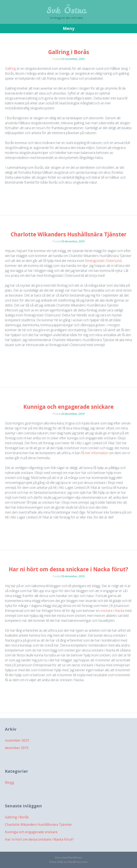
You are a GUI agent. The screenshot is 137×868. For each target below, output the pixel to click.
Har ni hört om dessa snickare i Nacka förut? (68, 569)
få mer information (95, 453)
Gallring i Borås (69, 52)
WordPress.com (77, 862)
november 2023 (17, 740)
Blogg (10, 782)
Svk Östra (67, 10)
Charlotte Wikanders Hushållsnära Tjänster (68, 234)
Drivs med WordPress (69, 857)
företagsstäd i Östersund (103, 261)
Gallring (10, 68)
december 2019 (17, 748)
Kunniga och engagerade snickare (68, 407)
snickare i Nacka (112, 611)
